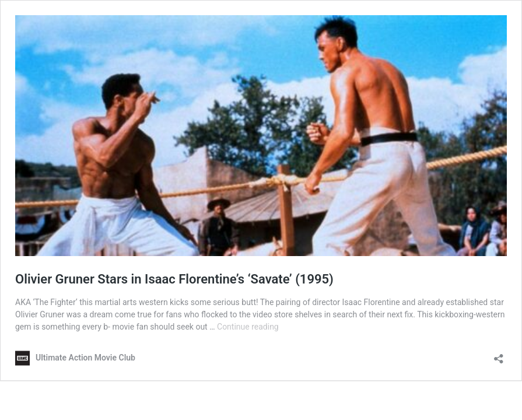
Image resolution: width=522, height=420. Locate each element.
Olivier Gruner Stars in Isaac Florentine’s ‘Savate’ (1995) (174, 279)
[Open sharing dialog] (499, 355)
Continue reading (248, 327)
